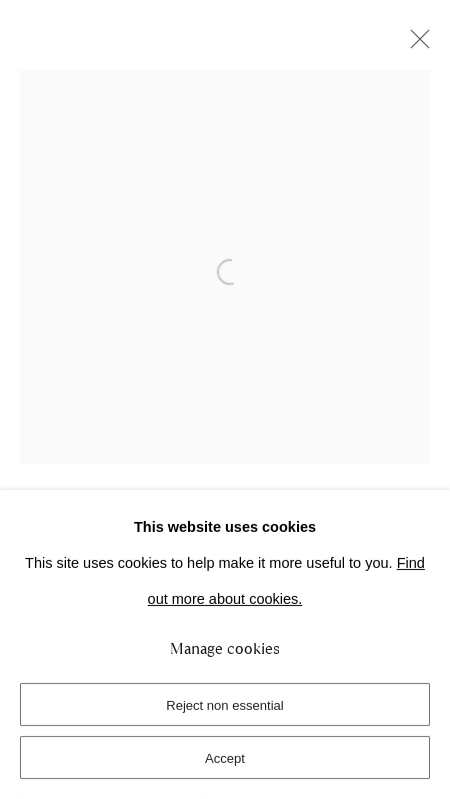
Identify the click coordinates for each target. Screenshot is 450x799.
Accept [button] (225, 758)
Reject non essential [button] (225, 705)
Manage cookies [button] (225, 649)
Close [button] (415, 45)
